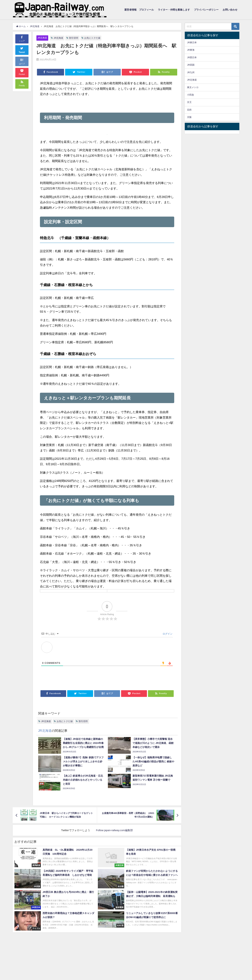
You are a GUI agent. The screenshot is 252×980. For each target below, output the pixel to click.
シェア (22, 39)
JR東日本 (192, 42)
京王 (189, 102)
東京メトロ (193, 87)
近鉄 (189, 110)
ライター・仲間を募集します (174, 10)
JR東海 (191, 50)
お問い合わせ (230, 10)
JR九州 (191, 72)
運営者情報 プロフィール (139, 10)
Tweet (22, 50)
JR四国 (191, 65)
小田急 (190, 95)
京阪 (189, 117)
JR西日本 (192, 57)
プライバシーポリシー (206, 10)
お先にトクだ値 (92, 38)
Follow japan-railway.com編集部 (114, 830)
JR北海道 (42, 38)
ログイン (167, 634)
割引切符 (74, 38)
